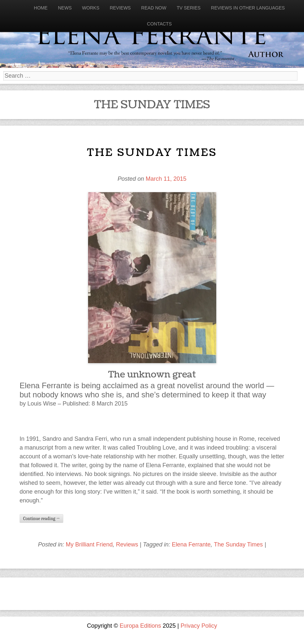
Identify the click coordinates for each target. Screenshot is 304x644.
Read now (154, 8)
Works (91, 8)
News (65, 8)
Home (41, 8)
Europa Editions (140, 626)
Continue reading (41, 519)
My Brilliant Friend (89, 544)
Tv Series (189, 8)
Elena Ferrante (191, 544)
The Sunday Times (152, 153)
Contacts (160, 24)
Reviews (120, 8)
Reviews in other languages (248, 8)
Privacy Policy (199, 626)
